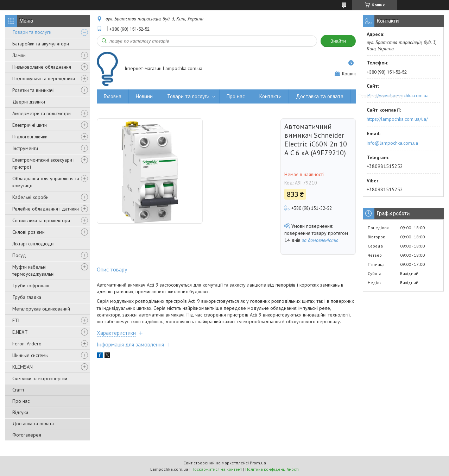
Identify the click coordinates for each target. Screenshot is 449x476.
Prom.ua (258, 463)
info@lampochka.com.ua (392, 143)
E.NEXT (20, 332)
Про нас (21, 401)
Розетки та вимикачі (33, 90)
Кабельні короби (30, 197)
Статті (18, 390)
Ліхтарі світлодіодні (33, 244)
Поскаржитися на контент (217, 469)
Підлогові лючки (30, 137)
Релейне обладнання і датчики (46, 209)
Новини (144, 96)
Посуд (19, 255)
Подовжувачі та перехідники (44, 79)
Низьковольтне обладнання (42, 67)
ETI (16, 320)
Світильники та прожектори (41, 220)
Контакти (270, 96)
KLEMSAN (23, 367)
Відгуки (20, 412)
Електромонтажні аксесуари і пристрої (43, 163)
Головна (113, 96)
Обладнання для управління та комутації (46, 182)
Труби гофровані (31, 286)
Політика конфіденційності (272, 469)
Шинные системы (30, 355)
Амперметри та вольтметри (42, 113)
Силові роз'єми (29, 232)
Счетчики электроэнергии (40, 378)
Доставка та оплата (33, 424)
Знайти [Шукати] (338, 41)
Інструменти (25, 148)
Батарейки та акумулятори (41, 44)
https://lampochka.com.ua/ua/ (397, 119)
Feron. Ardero (27, 344)
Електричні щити (30, 125)
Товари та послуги (32, 32)
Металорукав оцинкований (41, 309)
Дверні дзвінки (29, 102)
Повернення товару (381, 96)
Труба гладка (27, 297)
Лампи (19, 55)
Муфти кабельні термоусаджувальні (33, 270)
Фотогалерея (27, 435)
